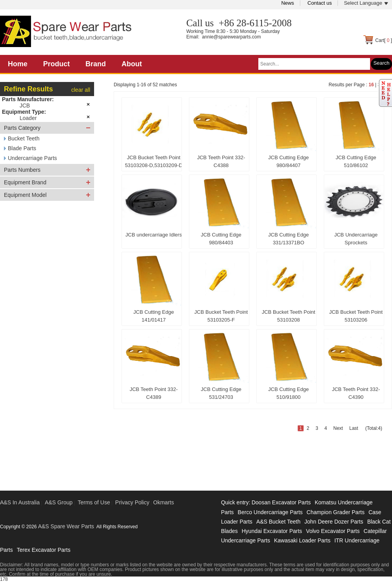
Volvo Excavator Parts (333, 531)
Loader (28, 118)
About (132, 64)
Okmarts (164, 502)
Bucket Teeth (24, 138)
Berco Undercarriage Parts (270, 512)
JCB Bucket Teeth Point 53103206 (356, 316)
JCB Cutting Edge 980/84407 (288, 161)
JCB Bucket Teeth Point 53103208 (289, 316)
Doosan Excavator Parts (281, 502)
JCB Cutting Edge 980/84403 (221, 239)
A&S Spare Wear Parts (66, 526)
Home (18, 64)
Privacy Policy (132, 502)
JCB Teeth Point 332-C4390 (356, 393)
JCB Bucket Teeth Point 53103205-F (221, 316)
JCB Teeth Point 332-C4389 (154, 393)
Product (56, 64)
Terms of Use (94, 502)
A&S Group (59, 502)
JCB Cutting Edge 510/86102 (356, 161)
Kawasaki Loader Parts (302, 540)
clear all (81, 90)
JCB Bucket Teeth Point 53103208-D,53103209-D (154, 161)
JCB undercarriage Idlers (154, 235)
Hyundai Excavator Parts (272, 531)
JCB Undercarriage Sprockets (356, 239)
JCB (25, 105)
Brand (96, 64)
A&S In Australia (20, 502)
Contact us (319, 3)
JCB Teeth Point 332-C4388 (221, 161)
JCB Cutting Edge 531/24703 (221, 393)
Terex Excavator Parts (44, 550)
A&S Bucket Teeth (279, 522)
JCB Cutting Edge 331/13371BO (288, 239)
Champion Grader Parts (336, 512)
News (288, 3)
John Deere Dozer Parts (334, 522)
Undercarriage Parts (32, 158)
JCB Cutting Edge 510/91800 (288, 393)
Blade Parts (22, 148)
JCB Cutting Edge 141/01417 (153, 316)
